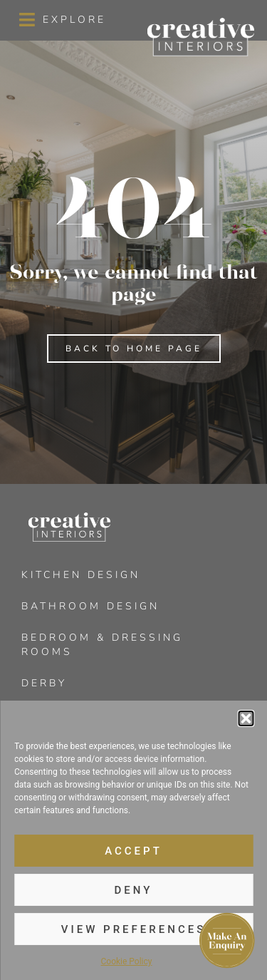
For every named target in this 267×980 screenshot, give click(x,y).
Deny (134, 890)
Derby (44, 683)
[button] (246, 718)
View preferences (133, 929)
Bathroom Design (90, 606)
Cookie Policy (127, 961)
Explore (74, 20)
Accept (133, 851)
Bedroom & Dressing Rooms (102, 645)
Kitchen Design (81, 575)
